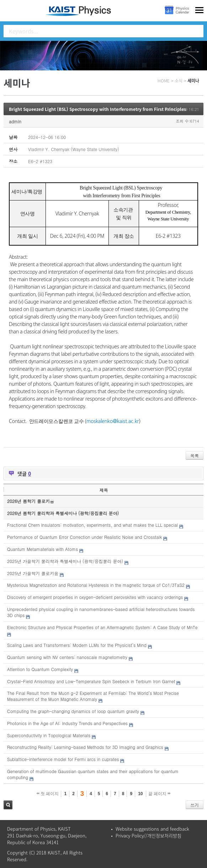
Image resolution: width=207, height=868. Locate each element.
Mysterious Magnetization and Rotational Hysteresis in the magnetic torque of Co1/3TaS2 (96, 585)
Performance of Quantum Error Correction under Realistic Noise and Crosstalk (84, 537)
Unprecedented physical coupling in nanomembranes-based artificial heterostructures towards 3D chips (101, 612)
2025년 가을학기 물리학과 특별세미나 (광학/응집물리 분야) (65, 561)
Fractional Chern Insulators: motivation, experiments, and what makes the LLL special (92, 525)
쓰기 (195, 805)
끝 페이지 (160, 794)
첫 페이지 (48, 794)
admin (15, 121)
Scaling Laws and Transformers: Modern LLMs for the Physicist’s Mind (77, 645)
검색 (8, 805)
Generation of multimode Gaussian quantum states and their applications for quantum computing (93, 774)
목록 (195, 456)
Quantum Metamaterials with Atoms (43, 549)
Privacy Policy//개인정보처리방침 (148, 835)
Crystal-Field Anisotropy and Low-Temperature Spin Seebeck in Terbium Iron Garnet (91, 681)
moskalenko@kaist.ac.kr (113, 421)
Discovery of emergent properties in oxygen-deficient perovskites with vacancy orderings (95, 597)
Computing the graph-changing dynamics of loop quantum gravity (73, 711)
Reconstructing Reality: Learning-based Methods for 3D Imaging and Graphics (85, 747)
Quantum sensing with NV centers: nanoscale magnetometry (67, 657)
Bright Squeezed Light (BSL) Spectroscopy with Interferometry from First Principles (97, 109)
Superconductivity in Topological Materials (49, 735)
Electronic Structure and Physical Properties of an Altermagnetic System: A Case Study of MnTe (102, 627)
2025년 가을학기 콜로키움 (33, 573)
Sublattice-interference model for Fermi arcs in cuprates (63, 759)
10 (140, 794)
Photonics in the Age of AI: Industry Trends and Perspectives (67, 723)
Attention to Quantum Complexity (40, 669)
